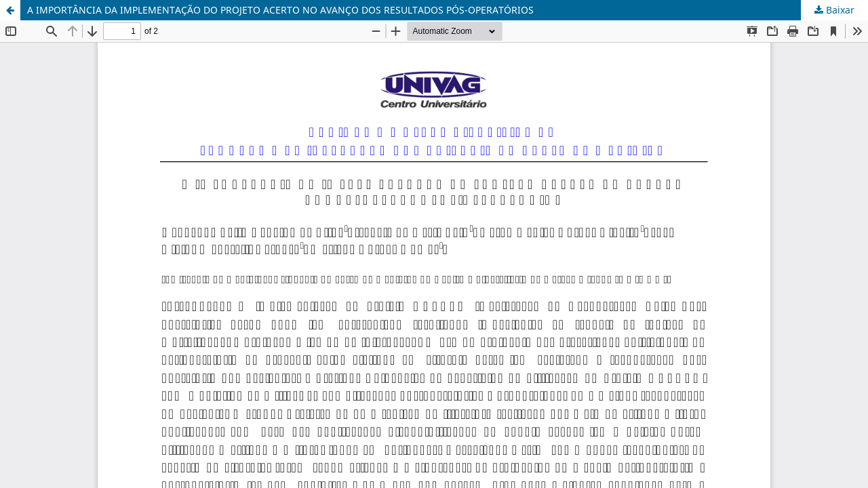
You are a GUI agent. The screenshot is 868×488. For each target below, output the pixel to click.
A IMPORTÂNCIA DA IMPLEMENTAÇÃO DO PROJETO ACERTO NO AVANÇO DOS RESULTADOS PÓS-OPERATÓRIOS (280, 10)
